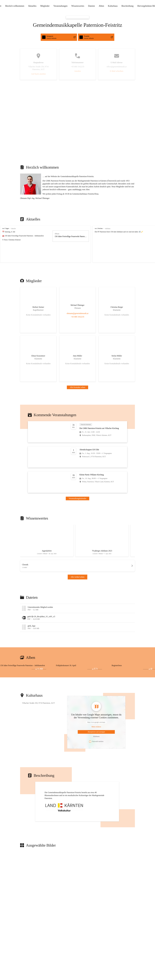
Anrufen (77, 71)
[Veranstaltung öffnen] (77, 432)
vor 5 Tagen (6, 228)
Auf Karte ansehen (38, 74)
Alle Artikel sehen (77, 577)
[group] (77, 244)
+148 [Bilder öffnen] (39, 669)
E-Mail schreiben (117, 71)
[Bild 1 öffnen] (23, 668)
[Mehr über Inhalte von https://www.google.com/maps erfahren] (96, 727)
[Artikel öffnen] (47, 541)
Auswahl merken (96, 741)
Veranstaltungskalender (77, 498)
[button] (31, 184)
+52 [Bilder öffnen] (95, 669)
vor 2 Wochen (99, 228)
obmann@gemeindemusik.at (77, 313)
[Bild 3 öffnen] (23, 669)
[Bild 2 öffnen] (8, 669)
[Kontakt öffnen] (38, 310)
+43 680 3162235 (78, 317)
